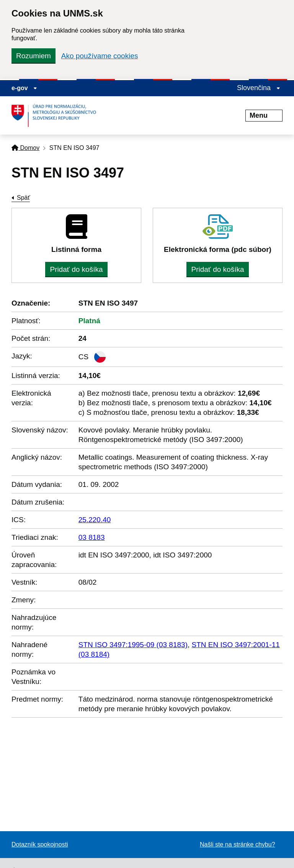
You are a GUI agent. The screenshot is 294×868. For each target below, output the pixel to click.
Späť (23, 198)
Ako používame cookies (100, 56)
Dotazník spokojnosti (40, 844)
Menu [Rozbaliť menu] (264, 115)
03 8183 (92, 537)
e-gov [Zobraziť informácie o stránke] (24, 88)
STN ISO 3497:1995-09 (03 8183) (133, 645)
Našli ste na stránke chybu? (238, 844)
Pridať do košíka (76, 269)
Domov (25, 148)
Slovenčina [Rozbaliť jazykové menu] (259, 88)
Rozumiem (33, 56)
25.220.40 (95, 520)
